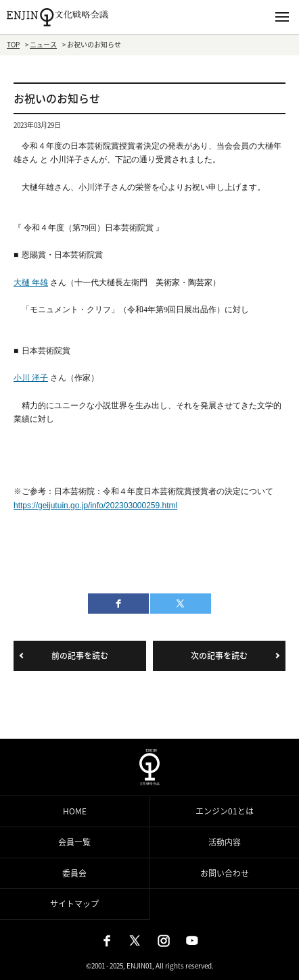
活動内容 (225, 842)
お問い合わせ (225, 873)
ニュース (43, 44)
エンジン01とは (225, 811)
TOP (13, 44)
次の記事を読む (219, 656)
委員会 (74, 873)
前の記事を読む (80, 656)
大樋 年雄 (31, 283)
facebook (118, 604)
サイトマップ (74, 904)
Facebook (107, 941)
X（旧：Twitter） (135, 941)
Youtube (192, 941)
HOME (75, 811)
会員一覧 (74, 842)
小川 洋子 (31, 378)
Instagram (164, 941)
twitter (181, 604)
